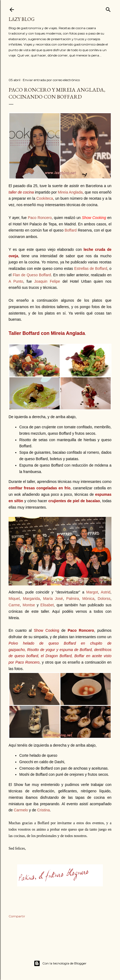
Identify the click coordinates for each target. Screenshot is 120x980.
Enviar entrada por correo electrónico (51, 80)
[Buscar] (108, 8)
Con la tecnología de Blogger (60, 963)
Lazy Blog (22, 19)
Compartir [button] (17, 916)
